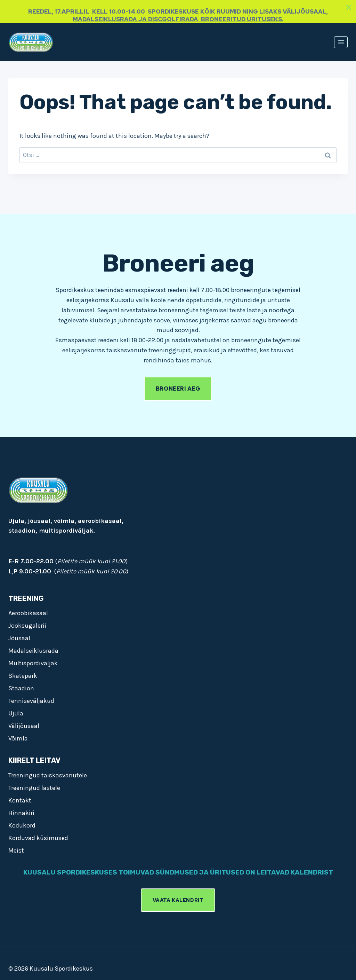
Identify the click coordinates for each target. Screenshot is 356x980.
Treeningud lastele (34, 788)
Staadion (21, 688)
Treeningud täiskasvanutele (48, 775)
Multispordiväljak (33, 663)
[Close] (349, 7)
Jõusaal (19, 638)
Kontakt (20, 800)
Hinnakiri (21, 813)
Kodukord (22, 825)
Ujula (16, 713)
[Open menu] (341, 42)
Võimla (18, 738)
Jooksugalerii (27, 626)
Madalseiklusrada (33, 651)
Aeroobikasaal (28, 613)
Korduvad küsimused (38, 838)
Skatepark (23, 676)
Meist (16, 850)
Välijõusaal (24, 726)
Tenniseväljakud (31, 701)
